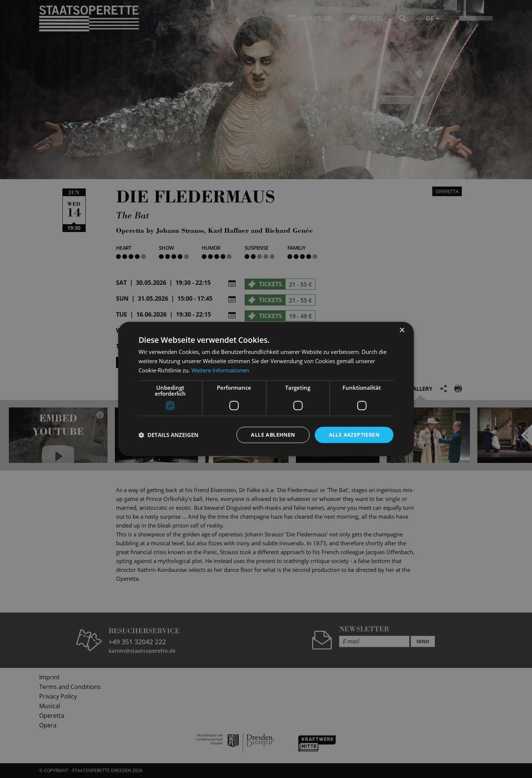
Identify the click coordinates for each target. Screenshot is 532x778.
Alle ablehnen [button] (273, 435)
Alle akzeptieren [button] (354, 435)
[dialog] (266, 389)
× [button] (402, 330)
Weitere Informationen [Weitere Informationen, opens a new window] (220, 370)
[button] (168, 435)
